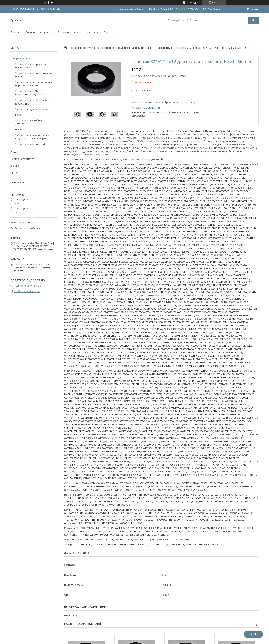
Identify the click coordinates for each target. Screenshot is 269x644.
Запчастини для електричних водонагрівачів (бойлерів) (33, 137)
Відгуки (15, 166)
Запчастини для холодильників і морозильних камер (34, 84)
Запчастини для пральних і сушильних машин (125, 48)
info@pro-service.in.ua (27, 291)
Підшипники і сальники (170, 48)
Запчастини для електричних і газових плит (33, 102)
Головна (15, 32)
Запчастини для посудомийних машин (34, 75)
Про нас (109, 32)
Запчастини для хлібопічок (31, 109)
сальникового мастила (157, 148)
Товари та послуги (37, 32)
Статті (14, 152)
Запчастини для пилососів (31, 144)
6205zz (140, 141)
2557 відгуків (194, 3)
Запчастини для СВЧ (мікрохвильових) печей (30, 93)
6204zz (130, 141)
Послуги (20, 129)
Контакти (93, 32)
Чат (253, 634)
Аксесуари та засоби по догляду (29, 122)
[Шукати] (253, 20)
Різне (18, 115)
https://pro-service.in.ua (27, 286)
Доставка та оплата (69, 32)
